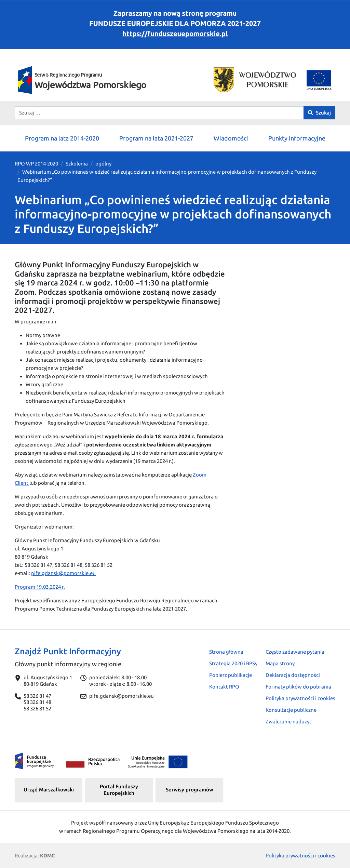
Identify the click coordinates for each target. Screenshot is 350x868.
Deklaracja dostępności (293, 675)
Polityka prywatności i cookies (300, 698)
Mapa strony (280, 663)
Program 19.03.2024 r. (40, 587)
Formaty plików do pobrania (298, 687)
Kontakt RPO (224, 687)
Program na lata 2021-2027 (156, 138)
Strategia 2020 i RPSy (233, 663)
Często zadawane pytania (295, 652)
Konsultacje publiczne (291, 710)
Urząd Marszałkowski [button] (49, 790)
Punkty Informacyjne (297, 138)
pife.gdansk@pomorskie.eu (63, 573)
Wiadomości (231, 138)
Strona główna (226, 652)
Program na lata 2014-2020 (62, 138)
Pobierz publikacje (231, 675)
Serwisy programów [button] (190, 790)
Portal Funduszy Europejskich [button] (119, 790)
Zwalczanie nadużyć (289, 722)
